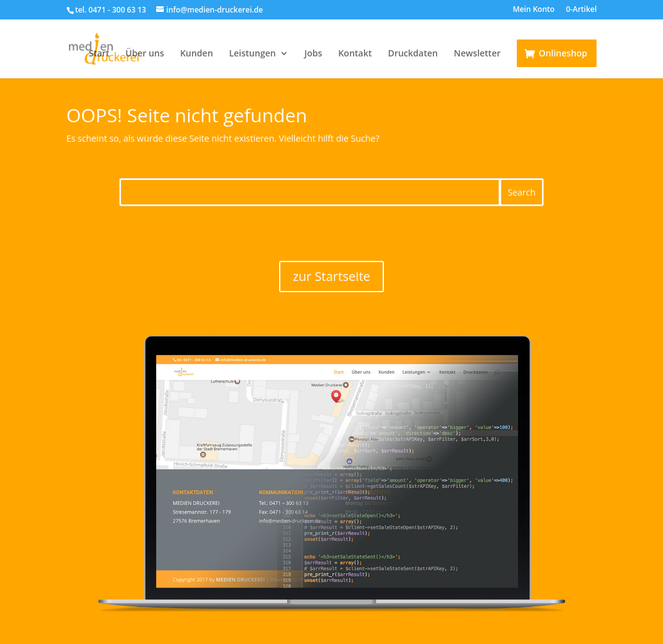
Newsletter (477, 54)
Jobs (313, 54)
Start (99, 54)
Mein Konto (533, 10)
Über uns (145, 54)
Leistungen (252, 54)
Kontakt (355, 54)
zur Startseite (332, 276)
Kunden (196, 54)
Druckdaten (413, 54)
